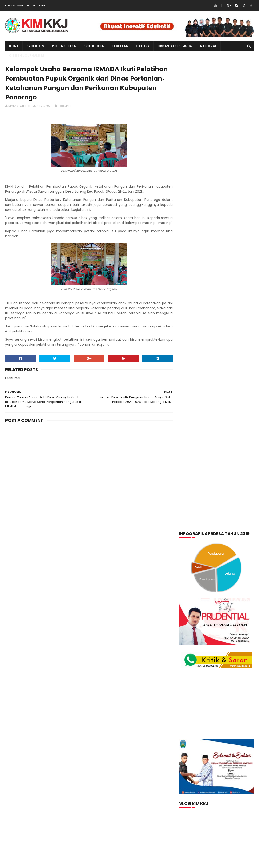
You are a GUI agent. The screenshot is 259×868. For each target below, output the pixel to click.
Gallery (143, 46)
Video (211, 574)
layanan (190, 540)
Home (14, 46)
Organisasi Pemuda (198, 551)
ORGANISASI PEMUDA (175, 46)
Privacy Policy (37, 6)
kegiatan (120, 46)
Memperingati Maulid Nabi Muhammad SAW (226, 634)
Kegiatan (223, 517)
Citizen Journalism (220, 493)
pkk (226, 551)
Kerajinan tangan (198, 528)
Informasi (234, 505)
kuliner (228, 528)
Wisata (231, 574)
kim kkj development (52, 863)
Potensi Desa (64, 46)
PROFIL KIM (35, 46)
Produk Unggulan (228, 563)
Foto (212, 505)
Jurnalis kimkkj (193, 797)
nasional (214, 540)
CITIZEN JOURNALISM (26, 56)
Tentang (190, 574)
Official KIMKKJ (193, 803)
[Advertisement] (88, 469)
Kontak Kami (14, 6)
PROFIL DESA (94, 46)
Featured (65, 106)
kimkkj (28, 863)
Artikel (189, 493)
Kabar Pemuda (195, 517)
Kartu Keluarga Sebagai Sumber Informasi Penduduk (228, 655)
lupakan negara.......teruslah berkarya (211, 622)
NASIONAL (208, 46)
